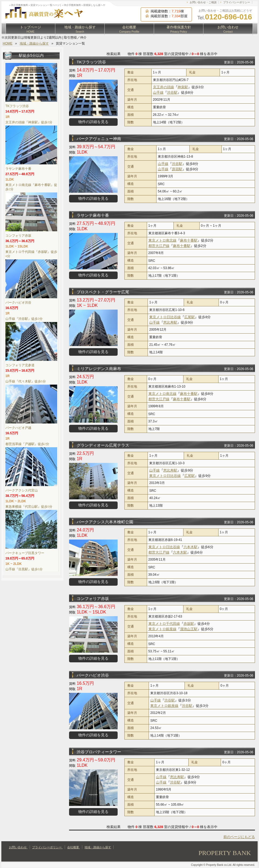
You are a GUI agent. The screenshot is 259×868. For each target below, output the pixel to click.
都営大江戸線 (159, 246)
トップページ (30, 29)
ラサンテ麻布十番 (93, 215)
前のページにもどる (239, 837)
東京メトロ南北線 (162, 240)
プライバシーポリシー (237, 2)
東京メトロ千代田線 (164, 624)
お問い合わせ (228, 29)
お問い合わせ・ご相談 (203, 2)
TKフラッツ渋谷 (91, 62)
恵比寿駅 (170, 322)
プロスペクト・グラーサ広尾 (103, 292)
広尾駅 (190, 317)
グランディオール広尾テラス (103, 445)
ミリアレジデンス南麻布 (99, 369)
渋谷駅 (172, 92)
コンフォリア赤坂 (93, 599)
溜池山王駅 (189, 629)
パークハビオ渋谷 (93, 675)
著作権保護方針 (179, 29)
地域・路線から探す (80, 29)
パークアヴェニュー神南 (99, 139)
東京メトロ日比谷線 (165, 317)
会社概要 (129, 29)
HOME (8, 43)
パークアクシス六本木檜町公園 (105, 522)
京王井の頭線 (163, 87)
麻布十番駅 (189, 240)
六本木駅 (190, 547)
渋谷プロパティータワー (99, 752)
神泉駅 (183, 87)
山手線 (158, 92)
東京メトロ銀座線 (162, 629)
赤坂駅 (189, 624)
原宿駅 (177, 169)
